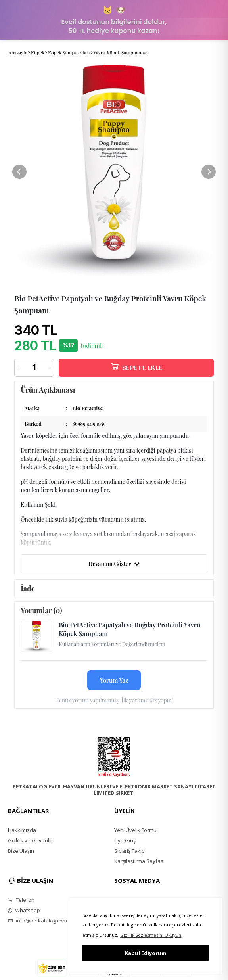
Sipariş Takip (129, 851)
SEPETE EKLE (136, 366)
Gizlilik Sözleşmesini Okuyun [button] (151, 935)
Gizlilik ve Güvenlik (31, 840)
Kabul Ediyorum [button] (146, 953)
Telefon (21, 900)
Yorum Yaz (114, 680)
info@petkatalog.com (37, 921)
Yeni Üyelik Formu (135, 830)
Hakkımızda (22, 830)
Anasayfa (18, 52)
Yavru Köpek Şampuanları (121, 52)
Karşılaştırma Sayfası (139, 861)
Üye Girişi (125, 840)
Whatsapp (24, 910)
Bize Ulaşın (21, 851)
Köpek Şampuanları (69, 52)
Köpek (38, 52)
